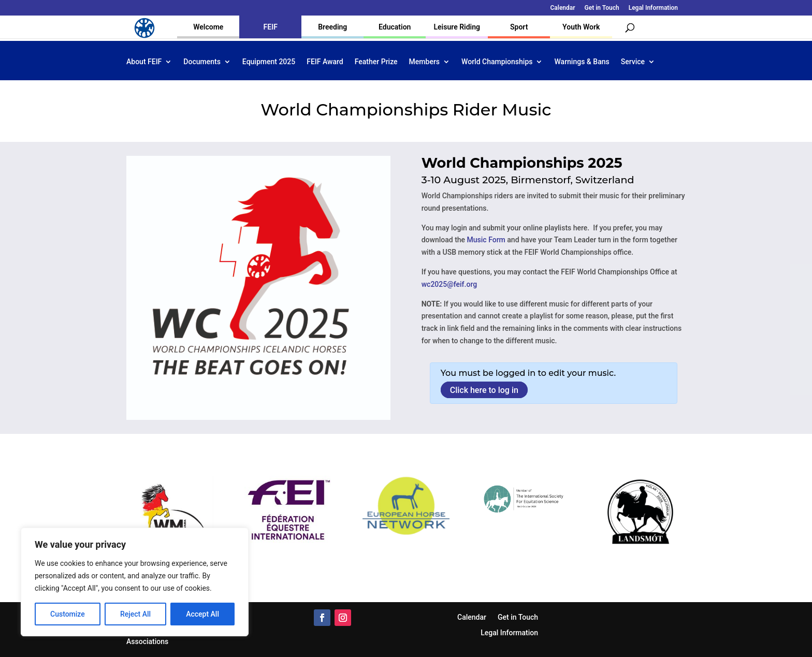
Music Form (486, 240)
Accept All (202, 614)
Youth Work (581, 27)
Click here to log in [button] (484, 390)
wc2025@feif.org (449, 284)
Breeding (332, 27)
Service (633, 62)
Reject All (135, 614)
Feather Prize (376, 62)
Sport (519, 27)
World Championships (497, 62)
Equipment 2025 (269, 62)
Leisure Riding (457, 27)
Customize (68, 614)
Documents (202, 62)
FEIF (271, 27)
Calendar (563, 8)
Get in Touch (602, 8)
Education (395, 27)
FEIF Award (325, 62)
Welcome (208, 27)
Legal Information (653, 8)
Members (424, 62)
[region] (135, 582)
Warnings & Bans (582, 62)
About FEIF (144, 62)
